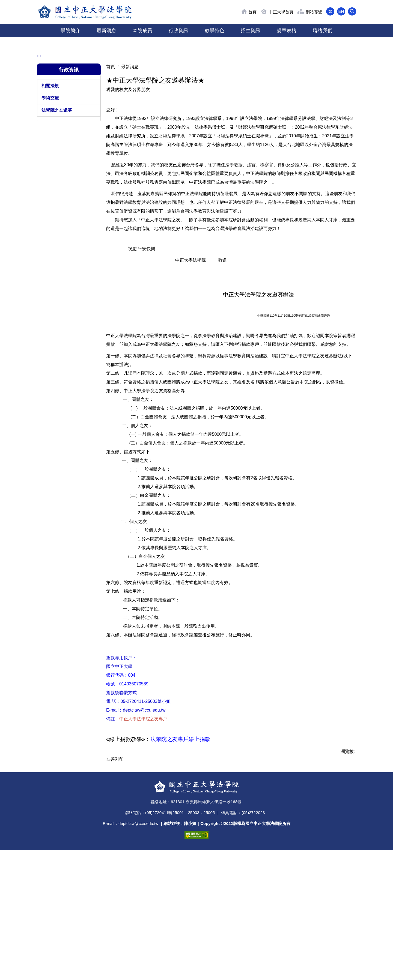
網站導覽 (314, 12)
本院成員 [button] (142, 31)
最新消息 (130, 182)
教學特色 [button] (215, 31)
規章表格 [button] (287, 31)
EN (341, 11)
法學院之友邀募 (57, 226)
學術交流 (50, 214)
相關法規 (50, 201)
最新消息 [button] (106, 31)
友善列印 (115, 875)
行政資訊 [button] (178, 31)
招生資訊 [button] (251, 31)
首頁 (252, 12)
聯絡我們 (323, 31)
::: (39, 171)
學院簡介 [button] (70, 31)
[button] (352, 11)
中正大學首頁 (281, 12)
